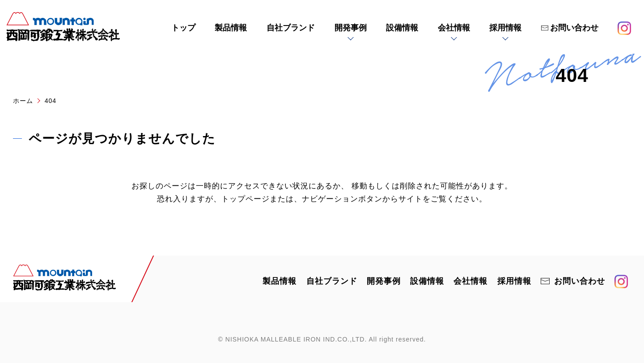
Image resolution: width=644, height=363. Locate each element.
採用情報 (505, 28)
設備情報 (402, 28)
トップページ (246, 199)
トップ (183, 28)
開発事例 (351, 28)
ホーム (23, 101)
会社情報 (454, 28)
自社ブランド (291, 28)
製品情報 (231, 28)
